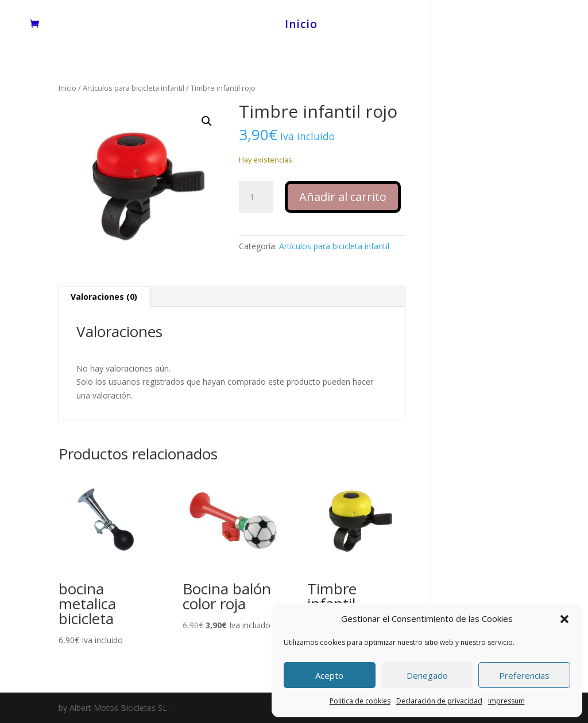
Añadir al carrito (343, 197)
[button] (564, 619)
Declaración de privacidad (439, 701)
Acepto (329, 675)
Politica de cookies (360, 701)
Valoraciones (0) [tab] (104, 297)
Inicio (301, 26)
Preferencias (524, 675)
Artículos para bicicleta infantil (134, 88)
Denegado (427, 675)
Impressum (506, 701)
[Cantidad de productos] (256, 197)
